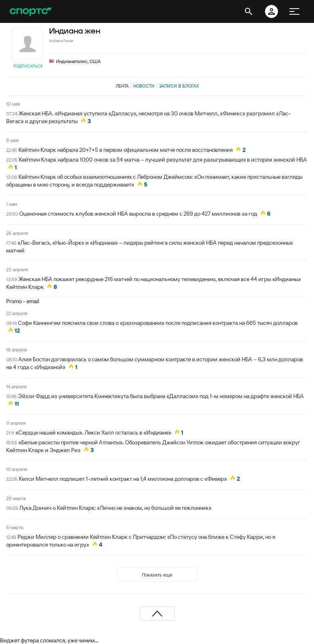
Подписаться (28, 66)
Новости (144, 86)
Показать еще (157, 575)
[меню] (294, 11)
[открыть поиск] (249, 11)
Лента (122, 86)
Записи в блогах (179, 86)
